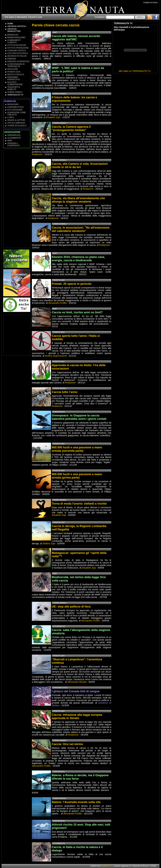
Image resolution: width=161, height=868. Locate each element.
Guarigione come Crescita (17, 114)
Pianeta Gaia (14, 72)
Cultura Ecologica (18, 53)
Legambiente (14, 138)
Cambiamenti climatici (14, 41)
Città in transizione (18, 48)
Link (40, 17)
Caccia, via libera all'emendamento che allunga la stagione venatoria (78, 200)
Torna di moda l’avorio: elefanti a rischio (79, 504)
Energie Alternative (18, 61)
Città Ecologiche (17, 45)
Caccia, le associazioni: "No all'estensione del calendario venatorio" (81, 229)
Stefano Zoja (49, 543)
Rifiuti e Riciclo (16, 75)
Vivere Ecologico (17, 126)
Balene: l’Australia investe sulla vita (76, 802)
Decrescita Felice (17, 56)
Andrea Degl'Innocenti (56, 356)
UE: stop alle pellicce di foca (71, 607)
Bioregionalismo (16, 38)
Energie (12, 59)
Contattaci (100, 17)
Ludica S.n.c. (107, 866)
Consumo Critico (16, 51)
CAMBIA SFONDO (150, 3)
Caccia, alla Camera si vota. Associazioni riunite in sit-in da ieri (80, 165)
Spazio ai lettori (16, 120)
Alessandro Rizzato (77, 682)
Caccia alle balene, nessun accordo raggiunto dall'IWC (76, 38)
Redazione (38, 154)
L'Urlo (11, 117)
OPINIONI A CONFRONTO (13, 144)
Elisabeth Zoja (53, 117)
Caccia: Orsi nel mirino (67, 744)
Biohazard (13, 104)
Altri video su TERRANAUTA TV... (135, 71)
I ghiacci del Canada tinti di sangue (76, 691)
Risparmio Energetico (14, 78)
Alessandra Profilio (57, 303)
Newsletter (22, 17)
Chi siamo (10, 17)
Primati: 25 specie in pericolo (72, 284)
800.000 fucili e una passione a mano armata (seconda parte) (77, 449)
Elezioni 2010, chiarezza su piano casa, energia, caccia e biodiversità (78, 259)
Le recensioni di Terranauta (16, 65)
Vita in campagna (16, 123)
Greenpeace (14, 135)
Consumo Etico (16, 107)
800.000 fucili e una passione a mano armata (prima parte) (77, 476)
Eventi (33, 17)
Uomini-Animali (15, 92)
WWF (10, 141)
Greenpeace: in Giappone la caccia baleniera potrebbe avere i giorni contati (79, 417)
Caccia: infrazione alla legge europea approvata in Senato (77, 716)
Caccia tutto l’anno (65, 392)
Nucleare (13, 69)
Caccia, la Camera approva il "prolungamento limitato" (71, 128)
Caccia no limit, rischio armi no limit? (77, 312)
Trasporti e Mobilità (14, 88)
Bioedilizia (13, 35)
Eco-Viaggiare (15, 110)
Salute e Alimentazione (15, 83)
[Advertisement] (17, 199)
